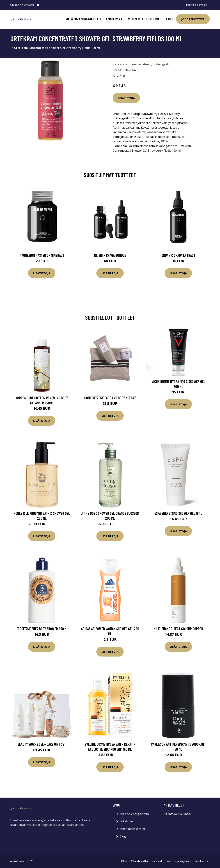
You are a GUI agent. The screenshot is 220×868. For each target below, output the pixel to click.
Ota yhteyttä (139, 861)
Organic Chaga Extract (178, 255)
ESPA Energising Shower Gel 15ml (178, 513)
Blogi (169, 19)
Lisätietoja (126, 98)
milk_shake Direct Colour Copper (178, 629)
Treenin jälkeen (141, 64)
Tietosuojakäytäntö (178, 861)
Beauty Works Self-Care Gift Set (42, 744)
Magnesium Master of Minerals (42, 255)
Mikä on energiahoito (134, 814)
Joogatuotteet (193, 19)
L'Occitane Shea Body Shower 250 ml (42, 629)
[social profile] (38, 5)
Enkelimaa (114, 19)
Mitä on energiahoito (83, 19)
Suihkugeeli (161, 64)
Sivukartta (201, 861)
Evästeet (156, 861)
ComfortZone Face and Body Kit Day (110, 398)
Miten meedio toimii (143, 19)
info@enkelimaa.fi (197, 5)
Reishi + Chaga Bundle (110, 255)
